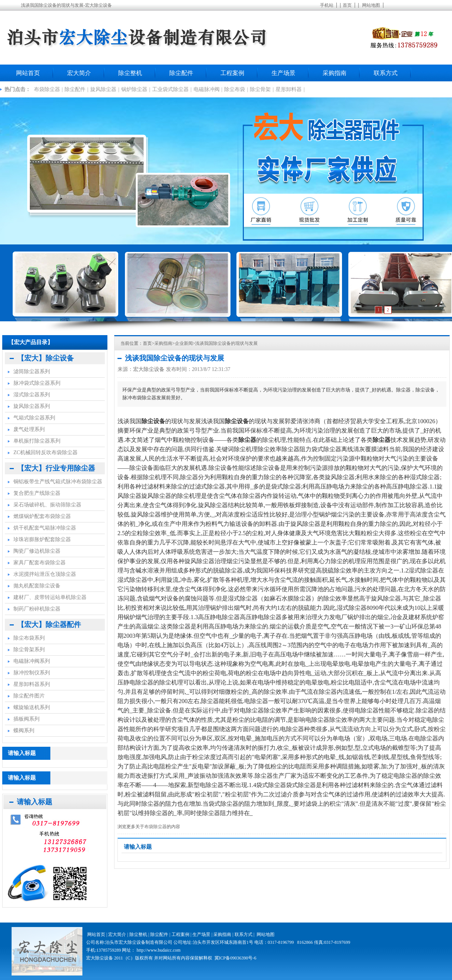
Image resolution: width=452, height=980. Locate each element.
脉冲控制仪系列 (32, 673)
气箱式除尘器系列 (34, 418)
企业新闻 (184, 343)
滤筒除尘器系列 (32, 372)
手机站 (327, 5)
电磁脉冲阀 (207, 89)
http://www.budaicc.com (158, 950)
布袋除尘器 (47, 89)
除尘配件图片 (29, 696)
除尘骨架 (260, 89)
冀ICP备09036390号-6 (236, 958)
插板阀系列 (26, 719)
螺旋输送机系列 (32, 707)
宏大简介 (79, 73)
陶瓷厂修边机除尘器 (37, 551)
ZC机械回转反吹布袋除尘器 (45, 452)
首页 (347, 5)
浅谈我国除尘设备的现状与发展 (226, 343)
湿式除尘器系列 (32, 395)
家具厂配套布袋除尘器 (40, 563)
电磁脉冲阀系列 (32, 661)
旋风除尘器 (103, 89)
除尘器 (211, 813)
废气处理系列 (29, 429)
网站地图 (371, 5)
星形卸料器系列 (32, 684)
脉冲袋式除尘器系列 (37, 383)
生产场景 (283, 73)
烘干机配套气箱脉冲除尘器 (45, 528)
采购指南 (335, 73)
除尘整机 (130, 73)
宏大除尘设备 (149, 369)
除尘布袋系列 (29, 638)
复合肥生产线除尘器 (37, 493)
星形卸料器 (289, 89)
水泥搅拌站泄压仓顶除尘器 (45, 574)
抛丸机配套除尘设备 (37, 586)
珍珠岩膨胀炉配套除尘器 (42, 539)
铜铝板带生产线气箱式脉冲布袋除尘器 (58, 482)
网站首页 (28, 73)
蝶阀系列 (24, 731)
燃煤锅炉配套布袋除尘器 (42, 516)
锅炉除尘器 (134, 89)
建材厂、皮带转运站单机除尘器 (50, 597)
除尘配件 (181, 73)
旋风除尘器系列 (32, 406)
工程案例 (232, 73)
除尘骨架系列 (29, 650)
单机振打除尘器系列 (37, 441)
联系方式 (386, 73)
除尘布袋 (235, 89)
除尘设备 (159, 710)
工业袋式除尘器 (170, 89)
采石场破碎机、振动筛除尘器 (47, 505)
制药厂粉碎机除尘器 (37, 609)
